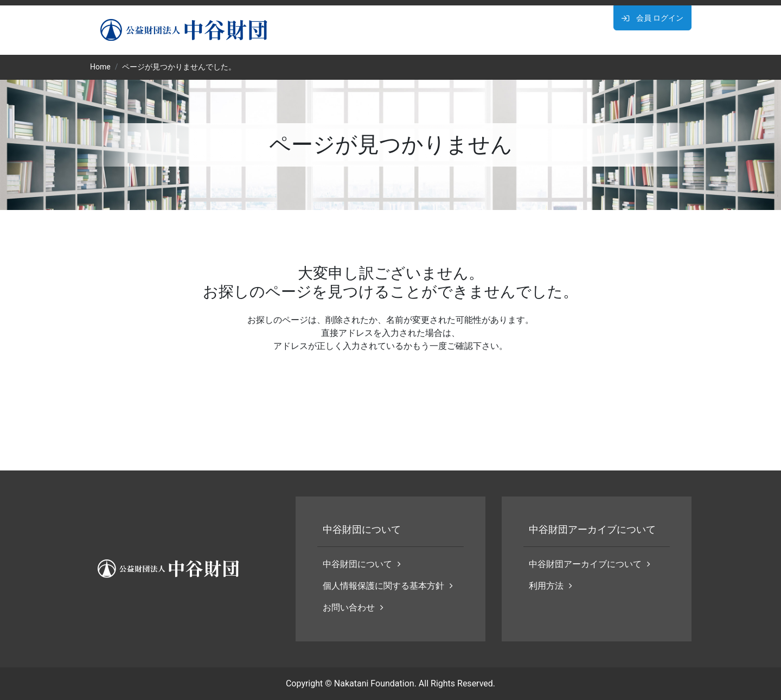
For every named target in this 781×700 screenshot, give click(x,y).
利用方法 (550, 586)
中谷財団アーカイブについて (590, 564)
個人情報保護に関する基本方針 (388, 586)
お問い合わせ (353, 607)
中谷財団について (362, 564)
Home (100, 67)
